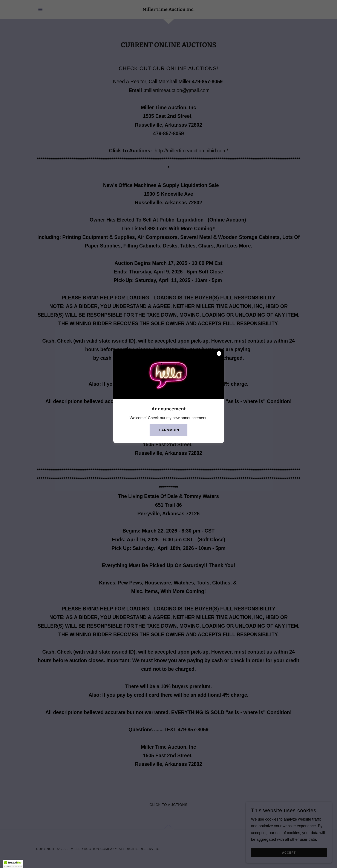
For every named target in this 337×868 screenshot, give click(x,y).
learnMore (168, 430)
